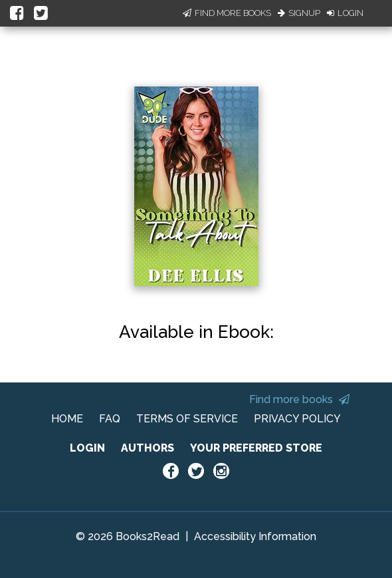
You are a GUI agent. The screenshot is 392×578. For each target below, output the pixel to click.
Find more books (299, 399)
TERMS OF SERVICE (187, 419)
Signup (299, 13)
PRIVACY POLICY (297, 419)
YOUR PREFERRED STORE (256, 448)
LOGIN (87, 448)
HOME (67, 419)
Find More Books (227, 13)
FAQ (110, 419)
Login (345, 13)
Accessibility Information (255, 536)
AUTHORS (147, 448)
